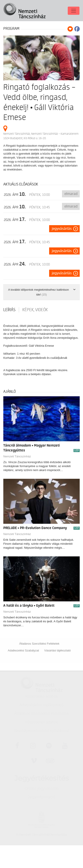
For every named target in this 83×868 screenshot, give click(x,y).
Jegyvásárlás (62, 229)
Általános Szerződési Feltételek (39, 644)
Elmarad (71, 194)
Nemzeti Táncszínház (17, 456)
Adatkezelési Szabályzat (23, 650)
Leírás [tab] (9, 310)
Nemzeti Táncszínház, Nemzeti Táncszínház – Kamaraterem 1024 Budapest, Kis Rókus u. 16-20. (41, 136)
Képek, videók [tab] (35, 310)
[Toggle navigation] (74, 9)
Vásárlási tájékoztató (58, 650)
